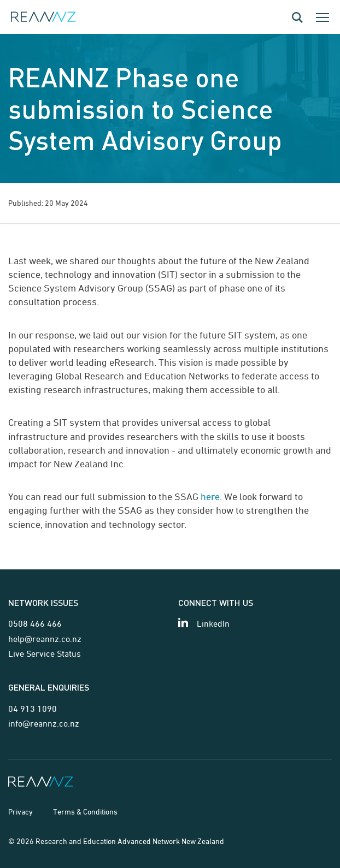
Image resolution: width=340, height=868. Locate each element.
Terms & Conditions (85, 811)
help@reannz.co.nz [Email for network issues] (45, 639)
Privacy (20, 811)
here (210, 497)
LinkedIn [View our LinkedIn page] (213, 623)
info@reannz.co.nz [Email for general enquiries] (44, 723)
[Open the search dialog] (297, 17)
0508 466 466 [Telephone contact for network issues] (35, 623)
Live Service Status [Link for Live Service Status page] (45, 653)
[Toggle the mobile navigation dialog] (323, 17)
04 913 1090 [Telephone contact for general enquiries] (33, 709)
